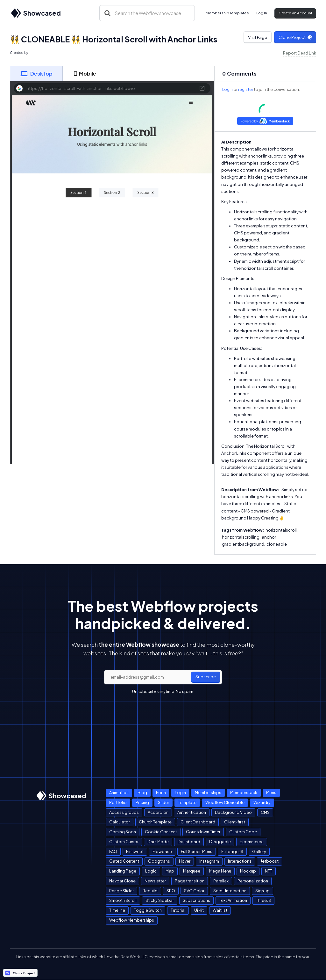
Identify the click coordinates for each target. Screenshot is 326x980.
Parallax (221, 881)
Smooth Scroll (123, 900)
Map (170, 871)
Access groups (124, 812)
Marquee (192, 871)
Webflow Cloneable (225, 802)
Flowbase (162, 851)
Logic (151, 871)
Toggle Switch (148, 910)
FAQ (113, 851)
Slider (163, 802)
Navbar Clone (122, 881)
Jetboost (269, 861)
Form (161, 792)
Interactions (240, 861)
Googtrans (159, 861)
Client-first (235, 822)
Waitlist (220, 910)
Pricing (142, 802)
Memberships (208, 792)
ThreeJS (263, 900)
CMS (265, 812)
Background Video (233, 812)
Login (227, 89)
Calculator (120, 822)
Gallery (259, 851)
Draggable (220, 842)
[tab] (36, 74)
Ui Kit (199, 910)
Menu (271, 792)
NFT (269, 871)
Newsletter (155, 881)
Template (187, 802)
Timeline (117, 910)
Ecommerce (252, 842)
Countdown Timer (203, 832)
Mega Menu (220, 871)
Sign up (262, 891)
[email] (163, 677)
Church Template (155, 822)
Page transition (190, 881)
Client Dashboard (198, 822)
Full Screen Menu (197, 851)
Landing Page (123, 871)
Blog (142, 792)
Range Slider (121, 891)
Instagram (209, 861)
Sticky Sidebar (160, 900)
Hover (185, 861)
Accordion (158, 812)
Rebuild (150, 891)
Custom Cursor (124, 842)
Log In (262, 13)
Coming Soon (123, 832)
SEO (171, 891)
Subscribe (206, 677)
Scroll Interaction (230, 891)
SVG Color (194, 891)
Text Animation (233, 900)
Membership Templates (227, 13)
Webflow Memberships (132, 920)
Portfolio (118, 802)
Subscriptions (196, 900)
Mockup (248, 871)
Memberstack (244, 792)
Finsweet (135, 851)
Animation (119, 792)
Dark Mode (158, 842)
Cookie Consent (161, 832)
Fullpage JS (232, 851)
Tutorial (178, 910)
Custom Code (243, 832)
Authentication (192, 812)
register (246, 89)
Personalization (253, 881)
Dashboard (189, 842)
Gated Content (124, 861)
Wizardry (262, 802)
